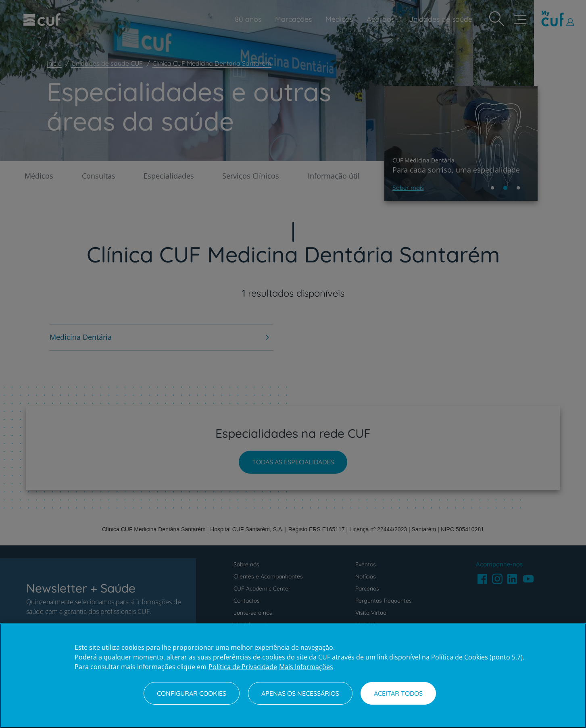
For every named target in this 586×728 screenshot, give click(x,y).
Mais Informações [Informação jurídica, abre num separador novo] (306, 667)
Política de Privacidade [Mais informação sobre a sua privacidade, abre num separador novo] (243, 667)
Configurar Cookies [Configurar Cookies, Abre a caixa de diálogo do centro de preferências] (192, 693)
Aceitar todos (398, 693)
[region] (293, 676)
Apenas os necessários (300, 693)
